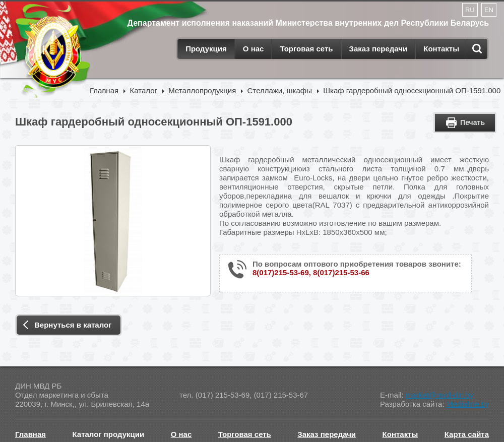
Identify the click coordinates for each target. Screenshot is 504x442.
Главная (30, 434)
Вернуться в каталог (73, 325)
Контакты (441, 49)
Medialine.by (468, 404)
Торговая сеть (306, 49)
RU (470, 10)
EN (489, 10)
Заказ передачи (379, 49)
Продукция (206, 49)
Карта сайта (467, 434)
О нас (254, 49)
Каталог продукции (109, 434)
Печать (472, 122)
